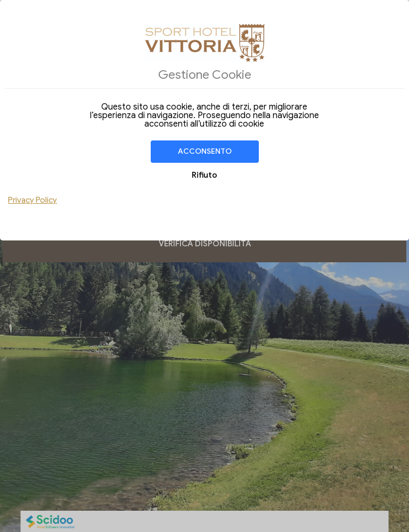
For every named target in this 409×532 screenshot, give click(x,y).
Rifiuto (204, 175)
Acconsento (205, 151)
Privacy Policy (32, 200)
